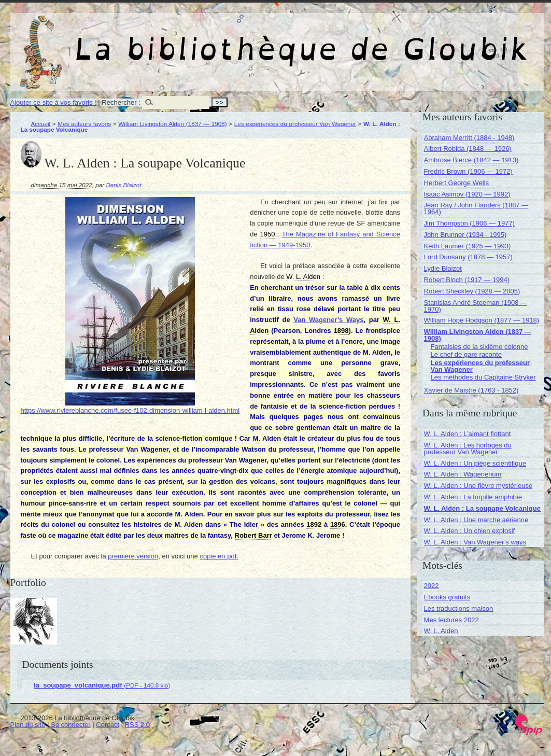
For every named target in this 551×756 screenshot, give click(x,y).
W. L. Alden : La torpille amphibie (473, 497)
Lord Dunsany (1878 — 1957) (468, 257)
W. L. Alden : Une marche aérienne (476, 520)
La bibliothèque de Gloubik (387, 40)
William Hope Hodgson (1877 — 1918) (482, 320)
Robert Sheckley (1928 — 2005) (472, 291)
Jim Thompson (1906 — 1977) (469, 223)
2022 (432, 586)
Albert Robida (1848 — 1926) (468, 149)
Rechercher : (121, 102)
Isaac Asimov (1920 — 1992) (467, 194)
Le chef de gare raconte (466, 354)
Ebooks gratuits (447, 597)
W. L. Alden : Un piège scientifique (475, 463)
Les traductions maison (459, 608)
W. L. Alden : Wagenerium (463, 474)
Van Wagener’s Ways (328, 320)
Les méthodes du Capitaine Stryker (483, 377)
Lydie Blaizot (443, 268)
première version (133, 556)
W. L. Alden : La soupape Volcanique (482, 508)
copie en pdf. (219, 556)
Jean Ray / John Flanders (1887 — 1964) (476, 208)
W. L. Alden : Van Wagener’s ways (475, 542)
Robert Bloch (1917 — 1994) (467, 280)
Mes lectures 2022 (451, 620)
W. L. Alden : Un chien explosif (470, 531)
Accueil (41, 124)
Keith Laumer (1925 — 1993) (468, 246)
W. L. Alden (441, 631)
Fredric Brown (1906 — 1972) (468, 171)
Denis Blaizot (123, 185)
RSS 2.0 (137, 725)
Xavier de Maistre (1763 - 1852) (471, 390)
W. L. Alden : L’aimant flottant (468, 434)
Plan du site (28, 725)
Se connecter (71, 725)
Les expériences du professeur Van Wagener (295, 124)
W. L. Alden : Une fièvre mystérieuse (478, 486)
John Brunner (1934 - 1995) (465, 235)
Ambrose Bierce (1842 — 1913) (471, 160)
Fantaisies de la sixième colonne (479, 347)
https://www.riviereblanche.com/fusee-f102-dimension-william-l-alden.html (130, 410)
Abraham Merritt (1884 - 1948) (469, 138)
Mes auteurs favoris (84, 124)
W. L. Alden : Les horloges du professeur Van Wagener (468, 449)
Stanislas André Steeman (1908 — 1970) (476, 306)
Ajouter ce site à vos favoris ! (53, 102)
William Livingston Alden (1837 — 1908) (172, 124)
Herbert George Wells (456, 183)
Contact (108, 725)
